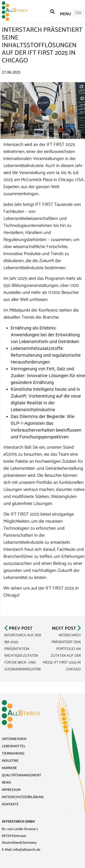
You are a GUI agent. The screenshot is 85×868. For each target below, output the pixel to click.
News (6, 782)
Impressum (11, 790)
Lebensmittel (14, 746)
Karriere (9, 768)
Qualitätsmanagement (22, 775)
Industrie (10, 761)
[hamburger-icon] (78, 13)
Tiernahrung (13, 753)
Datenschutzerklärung (23, 797)
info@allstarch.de (27, 850)
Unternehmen (14, 739)
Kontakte (10, 804)
